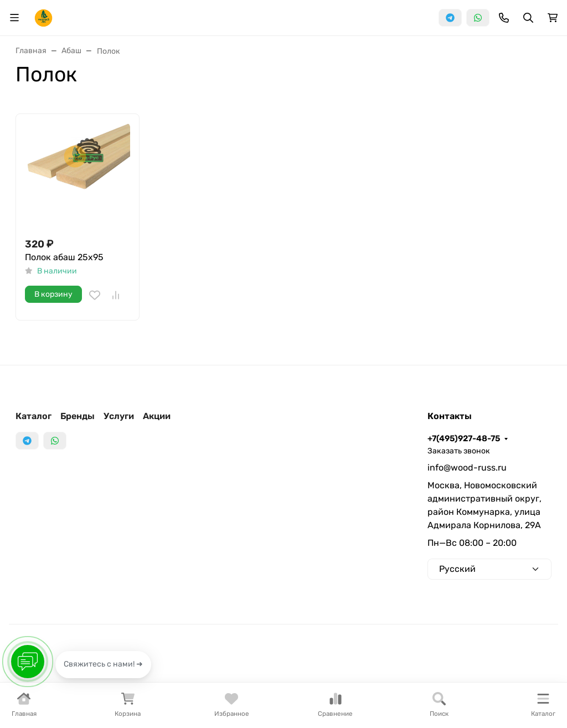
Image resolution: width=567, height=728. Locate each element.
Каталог (33, 416)
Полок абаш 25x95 (64, 257)
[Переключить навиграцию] (14, 18)
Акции (157, 416)
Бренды (78, 416)
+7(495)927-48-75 (464, 438)
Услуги (119, 416)
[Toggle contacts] (504, 18)
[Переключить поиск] (528, 18)
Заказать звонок (459, 451)
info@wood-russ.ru (467, 468)
